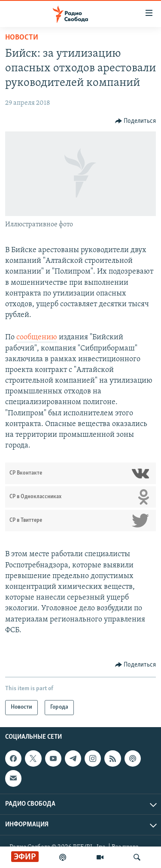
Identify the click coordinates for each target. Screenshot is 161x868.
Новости (22, 38)
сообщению (37, 337)
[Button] (136, 121)
